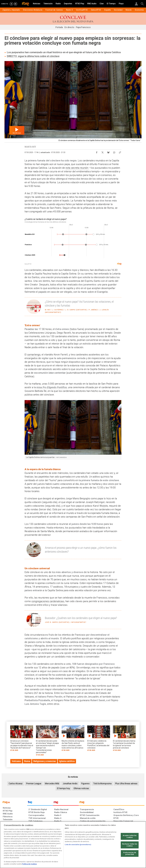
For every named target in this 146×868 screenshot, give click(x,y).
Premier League (34, 783)
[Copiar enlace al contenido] (120, 152)
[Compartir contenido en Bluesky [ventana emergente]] (108, 152)
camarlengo (34, 355)
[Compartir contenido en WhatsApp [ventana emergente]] (114, 152)
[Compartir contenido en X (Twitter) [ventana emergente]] (103, 152)
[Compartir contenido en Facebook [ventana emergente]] (97, 152)
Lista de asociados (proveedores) (78, 845)
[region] (73, 845)
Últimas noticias (81, 788)
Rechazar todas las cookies (130, 845)
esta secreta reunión (77, 168)
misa (39, 387)
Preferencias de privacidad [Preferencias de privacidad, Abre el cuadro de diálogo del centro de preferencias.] (130, 853)
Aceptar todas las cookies (130, 836)
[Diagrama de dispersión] (73, 241)
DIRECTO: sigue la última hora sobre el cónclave (33, 56)
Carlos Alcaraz (16, 783)
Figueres (85, 783)
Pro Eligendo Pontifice (54, 387)
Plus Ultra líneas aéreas (126, 783)
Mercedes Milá (52, 783)
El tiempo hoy (63, 788)
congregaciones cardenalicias (48, 601)
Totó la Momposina (102, 783)
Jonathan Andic (70, 783)
